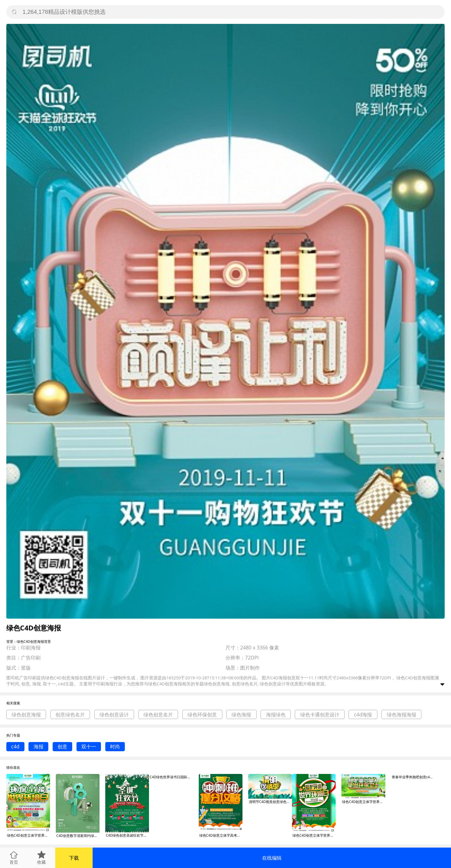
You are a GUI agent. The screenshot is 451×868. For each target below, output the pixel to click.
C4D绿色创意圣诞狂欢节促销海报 (127, 835)
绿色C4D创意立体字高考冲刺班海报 (221, 835)
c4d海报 (363, 715)
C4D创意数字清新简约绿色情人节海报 (78, 836)
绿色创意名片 (158, 715)
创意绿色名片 (70, 715)
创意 (62, 746)
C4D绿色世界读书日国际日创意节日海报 (171, 777)
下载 (74, 858)
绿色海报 (241, 715)
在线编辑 (272, 858)
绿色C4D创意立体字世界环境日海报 (28, 835)
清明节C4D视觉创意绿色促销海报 (270, 802)
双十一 (89, 746)
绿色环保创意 (202, 715)
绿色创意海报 (26, 715)
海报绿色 (276, 715)
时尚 (115, 746)
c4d (15, 746)
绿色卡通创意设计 (320, 715)
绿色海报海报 (402, 715)
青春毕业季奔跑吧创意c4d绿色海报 (413, 777)
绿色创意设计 (114, 715)
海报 (39, 746)
